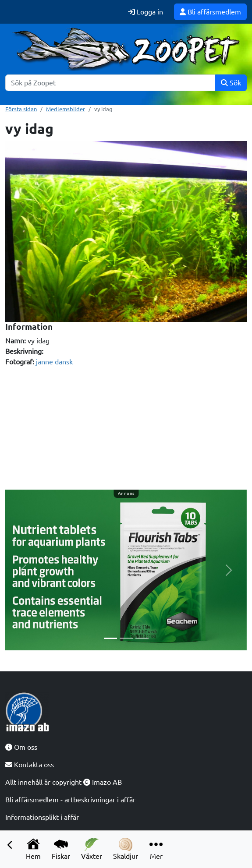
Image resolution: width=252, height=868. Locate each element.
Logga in (146, 12)
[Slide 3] (142, 638)
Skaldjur (126, 849)
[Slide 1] (110, 638)
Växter (92, 849)
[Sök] (110, 83)
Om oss (21, 747)
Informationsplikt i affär (42, 817)
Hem (33, 849)
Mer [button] (156, 849)
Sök (231, 83)
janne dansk (54, 362)
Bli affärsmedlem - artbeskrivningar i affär (70, 800)
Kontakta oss (30, 765)
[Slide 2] (126, 638)
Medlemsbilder (66, 109)
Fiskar (61, 849)
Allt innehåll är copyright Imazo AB (64, 782)
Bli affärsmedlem (210, 12)
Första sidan (21, 109)
